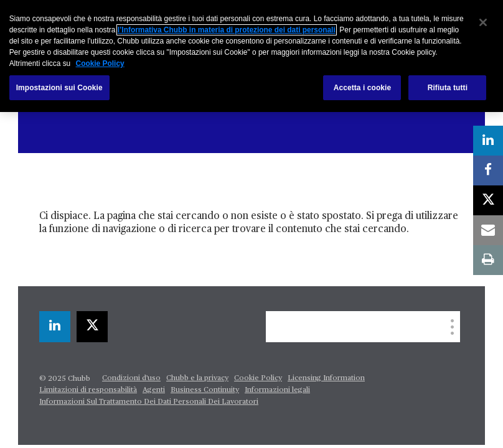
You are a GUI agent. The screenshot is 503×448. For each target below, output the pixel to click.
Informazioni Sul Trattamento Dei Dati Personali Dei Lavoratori (149, 402)
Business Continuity (205, 390)
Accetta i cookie (363, 88)
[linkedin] (55, 327)
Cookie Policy (258, 378)
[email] (488, 230)
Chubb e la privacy (197, 378)
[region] (251, 56)
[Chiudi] (483, 22)
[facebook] (488, 170)
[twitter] (92, 327)
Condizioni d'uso (131, 378)
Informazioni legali (277, 390)
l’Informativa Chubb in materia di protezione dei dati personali (227, 30)
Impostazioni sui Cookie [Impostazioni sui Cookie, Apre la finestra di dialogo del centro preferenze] (59, 88)
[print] (488, 260)
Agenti (154, 390)
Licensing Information (326, 378)
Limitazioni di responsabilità (88, 390)
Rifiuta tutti (448, 88)
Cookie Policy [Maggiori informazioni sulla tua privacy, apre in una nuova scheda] (100, 63)
